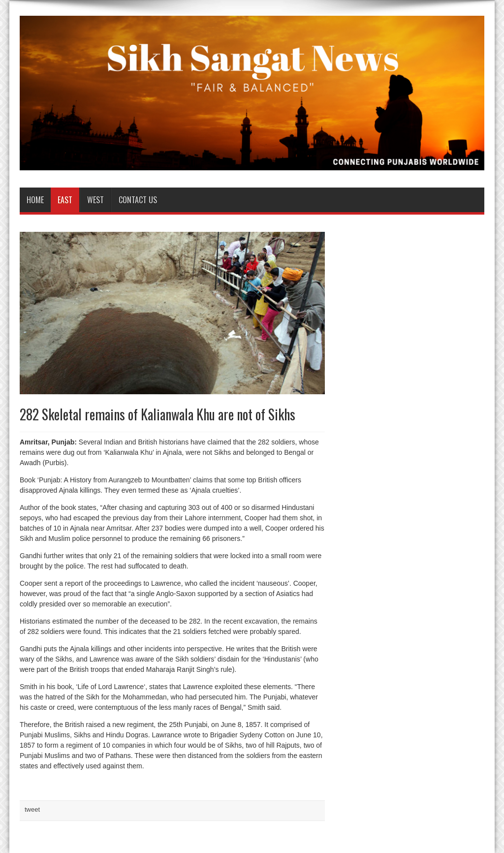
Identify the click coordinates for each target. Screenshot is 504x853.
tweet (32, 809)
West (95, 200)
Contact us (138, 200)
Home (35, 200)
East (65, 200)
